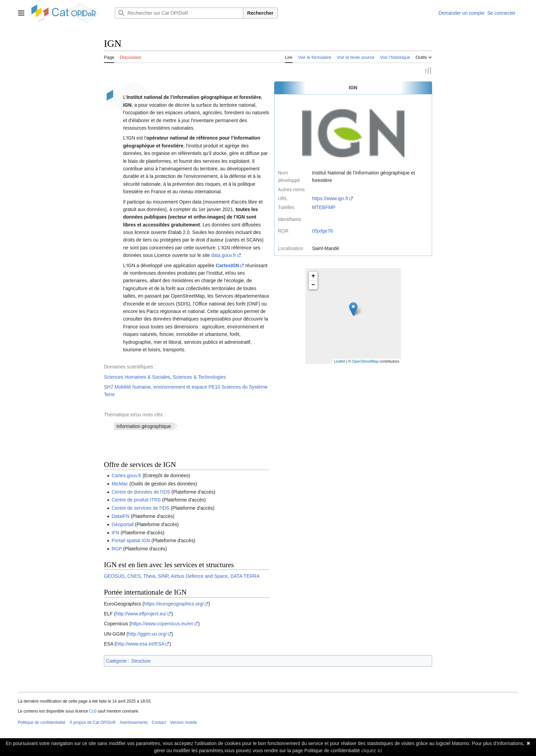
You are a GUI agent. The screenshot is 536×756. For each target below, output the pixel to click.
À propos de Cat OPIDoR (92, 722)
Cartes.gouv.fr (126, 476)
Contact (159, 722)
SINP (163, 576)
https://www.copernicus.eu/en (162, 624)
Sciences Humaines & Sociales (137, 377)
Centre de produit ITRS (136, 500)
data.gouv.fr (224, 256)
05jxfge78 (323, 231)
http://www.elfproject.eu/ (141, 614)
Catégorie (116, 661)
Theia (149, 576)
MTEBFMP (324, 208)
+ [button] (313, 276)
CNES (134, 576)
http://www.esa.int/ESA (140, 644)
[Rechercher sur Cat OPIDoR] (179, 13)
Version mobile (183, 722)
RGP (117, 549)
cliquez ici (372, 751)
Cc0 (93, 712)
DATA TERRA (245, 576)
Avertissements (134, 722)
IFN (115, 533)
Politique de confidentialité (42, 722)
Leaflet (340, 362)
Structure (141, 661)
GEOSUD (114, 576)
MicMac (120, 484)
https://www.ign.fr (330, 199)
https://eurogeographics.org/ (174, 604)
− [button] (313, 285)
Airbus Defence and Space (199, 576)
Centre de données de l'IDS (141, 492)
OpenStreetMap (365, 362)
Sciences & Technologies (199, 377)
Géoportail (123, 525)
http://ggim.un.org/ (148, 634)
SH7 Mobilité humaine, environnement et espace (156, 387)
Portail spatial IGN (131, 541)
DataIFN (120, 517)
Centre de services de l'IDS (140, 508)
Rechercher (260, 13)
